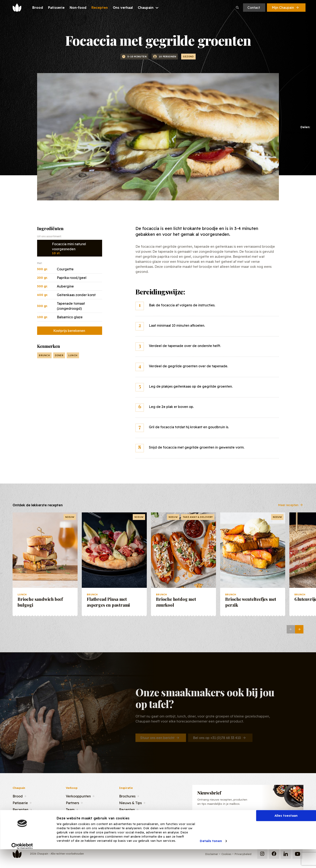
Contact (254, 8)
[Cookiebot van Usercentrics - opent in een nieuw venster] (22, 862)
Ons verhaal (22, 816)
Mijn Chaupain (286, 8)
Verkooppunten (78, 796)
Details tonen (211, 856)
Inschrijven (280, 819)
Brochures (127, 796)
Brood (18, 796)
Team (70, 809)
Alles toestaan (286, 831)
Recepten (20, 809)
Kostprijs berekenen (69, 331)
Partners (72, 802)
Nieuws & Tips (130, 802)
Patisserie (20, 802)
